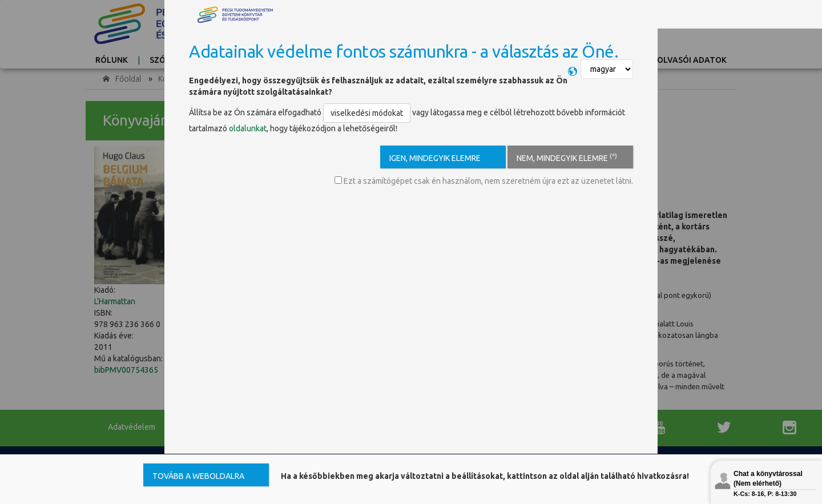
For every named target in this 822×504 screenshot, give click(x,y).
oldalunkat (248, 128)
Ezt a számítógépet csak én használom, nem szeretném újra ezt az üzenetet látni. (484, 181)
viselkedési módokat (367, 113)
